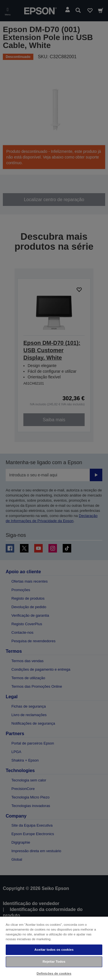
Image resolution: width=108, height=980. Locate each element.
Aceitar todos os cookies (54, 950)
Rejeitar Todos (54, 962)
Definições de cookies (54, 973)
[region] (54, 948)
